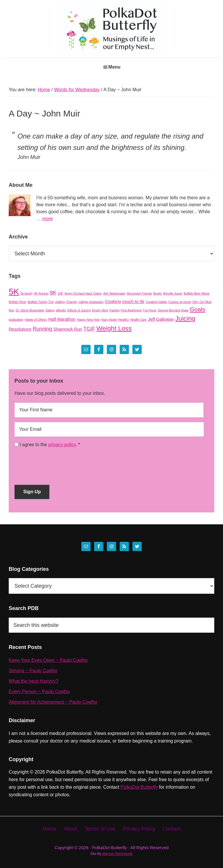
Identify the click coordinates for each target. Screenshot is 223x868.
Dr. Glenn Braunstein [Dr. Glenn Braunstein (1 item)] (30, 310)
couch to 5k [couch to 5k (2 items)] (133, 301)
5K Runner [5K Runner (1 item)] (41, 293)
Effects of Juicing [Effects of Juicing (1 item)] (79, 310)
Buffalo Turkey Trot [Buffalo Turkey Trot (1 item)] (41, 302)
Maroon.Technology (117, 854)
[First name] (109, 410)
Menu (114, 67)
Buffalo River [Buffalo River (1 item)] (18, 302)
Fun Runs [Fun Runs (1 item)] (150, 310)
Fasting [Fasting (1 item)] (114, 310)
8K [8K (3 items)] (53, 293)
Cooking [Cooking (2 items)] (113, 301)
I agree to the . (48, 445)
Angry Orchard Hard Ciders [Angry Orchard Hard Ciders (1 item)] (83, 293)
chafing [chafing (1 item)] (60, 302)
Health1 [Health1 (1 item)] (124, 320)
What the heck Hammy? (34, 681)
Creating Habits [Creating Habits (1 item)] (156, 302)
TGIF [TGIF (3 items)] (89, 329)
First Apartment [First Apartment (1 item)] (131, 310)
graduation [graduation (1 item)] (16, 320)
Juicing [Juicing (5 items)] (185, 319)
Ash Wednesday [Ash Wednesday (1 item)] (114, 293)
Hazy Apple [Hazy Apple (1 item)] (109, 320)
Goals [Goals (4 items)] (198, 309)
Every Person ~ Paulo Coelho (39, 692)
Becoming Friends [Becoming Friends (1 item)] (139, 293)
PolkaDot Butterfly (139, 787)
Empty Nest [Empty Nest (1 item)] (100, 310)
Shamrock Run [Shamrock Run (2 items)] (68, 329)
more (47, 219)
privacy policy (62, 445)
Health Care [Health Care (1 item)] (138, 320)
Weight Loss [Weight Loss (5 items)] (114, 328)
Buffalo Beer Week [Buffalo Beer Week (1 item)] (197, 293)
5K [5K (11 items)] (14, 292)
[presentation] (59, 464)
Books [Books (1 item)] (158, 293)
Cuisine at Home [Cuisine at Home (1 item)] (180, 302)
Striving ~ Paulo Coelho (33, 671)
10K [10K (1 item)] (61, 293)
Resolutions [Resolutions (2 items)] (20, 329)
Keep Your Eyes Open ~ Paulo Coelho (48, 660)
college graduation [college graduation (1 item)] (91, 302)
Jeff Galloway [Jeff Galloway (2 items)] (161, 319)
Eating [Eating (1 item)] (50, 310)
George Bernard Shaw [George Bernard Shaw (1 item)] (173, 310)
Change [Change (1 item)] (72, 302)
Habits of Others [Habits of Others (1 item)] (36, 320)
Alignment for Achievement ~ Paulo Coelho (53, 702)
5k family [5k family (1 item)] (26, 293)
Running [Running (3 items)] (42, 329)
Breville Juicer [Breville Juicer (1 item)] (173, 293)
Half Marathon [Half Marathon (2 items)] (62, 319)
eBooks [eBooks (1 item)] (61, 310)
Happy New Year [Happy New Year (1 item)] (88, 320)
